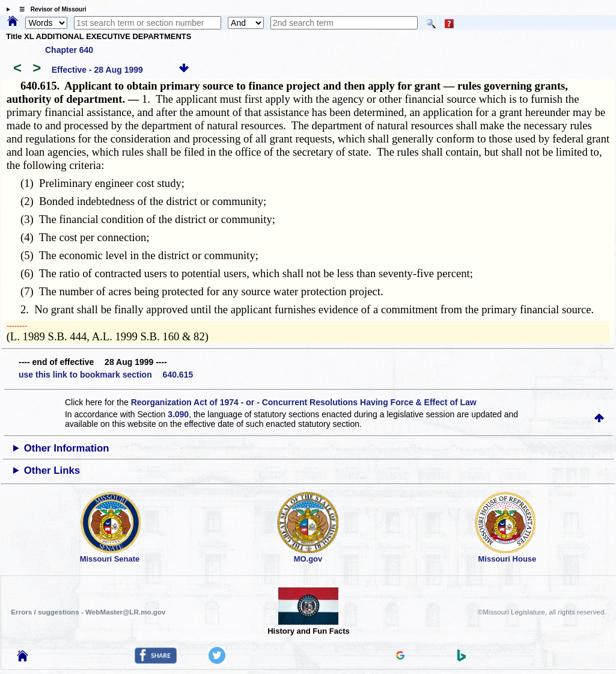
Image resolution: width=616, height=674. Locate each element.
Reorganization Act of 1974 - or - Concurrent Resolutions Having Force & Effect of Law (304, 402)
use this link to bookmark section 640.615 (106, 375)
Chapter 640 (69, 50)
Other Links (52, 470)
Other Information (67, 448)
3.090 (178, 414)
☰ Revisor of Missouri (50, 9)
